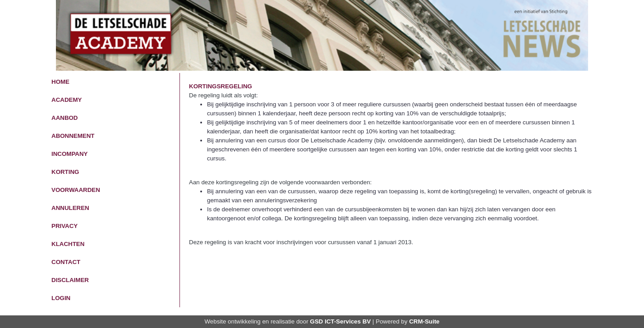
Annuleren (70, 208)
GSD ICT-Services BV (340, 321)
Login (61, 298)
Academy (67, 100)
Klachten (68, 244)
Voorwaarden (76, 190)
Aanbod (65, 118)
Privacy (64, 226)
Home (60, 82)
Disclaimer (70, 280)
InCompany (69, 154)
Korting (65, 172)
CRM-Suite (424, 321)
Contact (66, 262)
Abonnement (73, 136)
